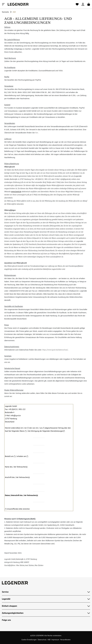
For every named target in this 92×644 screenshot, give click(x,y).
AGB (49, 640)
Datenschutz (42, 640)
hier (37, 133)
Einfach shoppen (46, 606)
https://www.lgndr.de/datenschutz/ (55, 350)
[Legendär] (18, 4)
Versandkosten (65, 640)
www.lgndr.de (16, 192)
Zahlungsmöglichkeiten (46, 613)
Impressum (55, 640)
